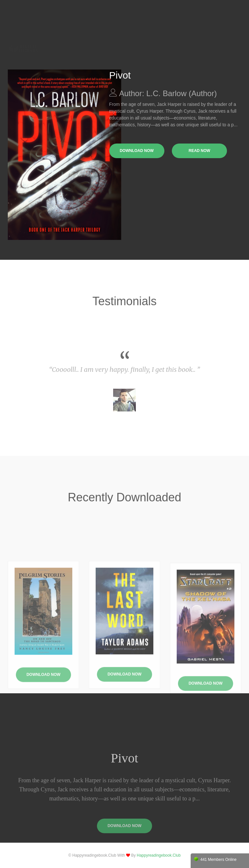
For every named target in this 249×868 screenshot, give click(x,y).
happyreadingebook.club (159, 855)
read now (200, 151)
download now (137, 151)
